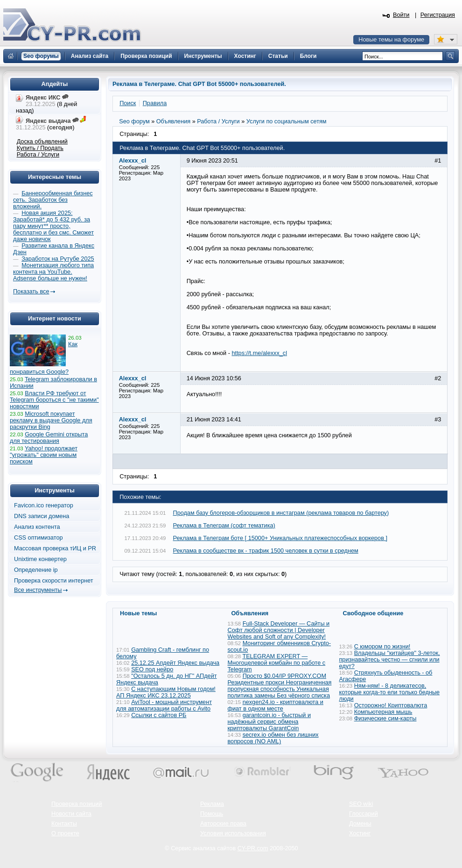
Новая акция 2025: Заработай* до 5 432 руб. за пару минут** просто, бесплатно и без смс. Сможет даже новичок (53, 226)
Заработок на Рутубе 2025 (58, 259)
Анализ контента (37, 527)
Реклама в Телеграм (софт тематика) (224, 526)
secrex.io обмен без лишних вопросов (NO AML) (273, 738)
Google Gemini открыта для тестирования (49, 438)
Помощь (212, 814)
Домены (360, 824)
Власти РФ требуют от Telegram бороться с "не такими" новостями (54, 400)
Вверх (406, 835)
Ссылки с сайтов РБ (159, 715)
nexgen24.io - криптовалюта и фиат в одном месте (276, 705)
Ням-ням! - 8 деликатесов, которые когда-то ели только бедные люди (390, 692)
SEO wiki (361, 804)
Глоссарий (364, 814)
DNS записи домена (42, 516)
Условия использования (233, 833)
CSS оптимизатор (38, 538)
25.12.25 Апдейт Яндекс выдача (175, 663)
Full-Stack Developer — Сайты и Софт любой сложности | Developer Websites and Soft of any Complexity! (279, 630)
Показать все (31, 292)
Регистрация (438, 15)
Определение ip (36, 570)
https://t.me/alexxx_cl (259, 353)
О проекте (65, 833)
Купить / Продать (40, 148)
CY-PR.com (253, 848)
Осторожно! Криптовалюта (391, 705)
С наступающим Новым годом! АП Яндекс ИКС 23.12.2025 (166, 692)
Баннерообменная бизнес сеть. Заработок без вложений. (53, 200)
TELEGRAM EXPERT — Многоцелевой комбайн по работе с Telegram (277, 663)
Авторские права (223, 824)
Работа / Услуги (38, 155)
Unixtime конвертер (40, 559)
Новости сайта (71, 814)
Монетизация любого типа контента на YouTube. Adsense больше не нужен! (53, 272)
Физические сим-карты (385, 719)
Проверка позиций (77, 804)
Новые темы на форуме (391, 40)
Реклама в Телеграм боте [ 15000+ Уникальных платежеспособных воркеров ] (280, 538)
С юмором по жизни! (382, 647)
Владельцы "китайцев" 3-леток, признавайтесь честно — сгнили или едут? (390, 660)
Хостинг (360, 833)
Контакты (64, 824)
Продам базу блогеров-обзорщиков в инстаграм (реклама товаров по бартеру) (281, 513)
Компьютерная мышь (383, 712)
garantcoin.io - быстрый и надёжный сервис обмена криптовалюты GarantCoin (269, 722)
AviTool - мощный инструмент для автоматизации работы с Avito (164, 705)
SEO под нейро (152, 669)
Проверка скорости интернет (54, 581)
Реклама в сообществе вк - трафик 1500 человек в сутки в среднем (266, 551)
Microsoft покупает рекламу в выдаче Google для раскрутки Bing (51, 420)
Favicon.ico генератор (44, 505)
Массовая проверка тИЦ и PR (55, 548)
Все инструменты (38, 590)
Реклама (212, 804)
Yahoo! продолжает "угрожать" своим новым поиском (44, 455)
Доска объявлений (42, 142)
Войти (401, 15)
